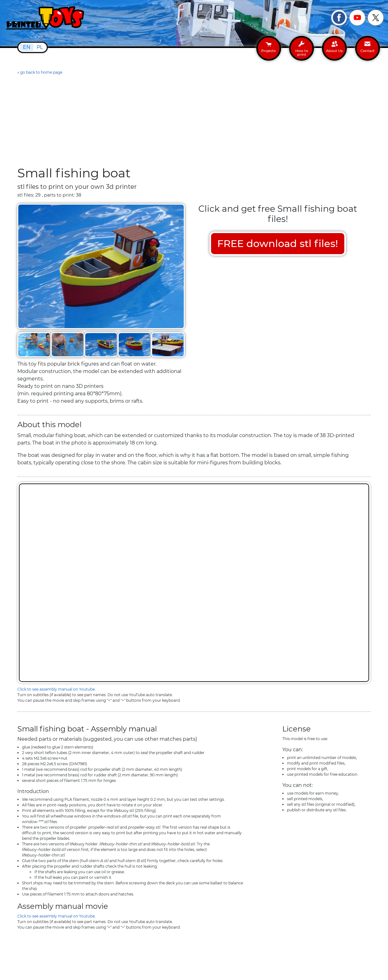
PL (40, 47)
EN (27, 47)
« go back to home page (40, 72)
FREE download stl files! (278, 243)
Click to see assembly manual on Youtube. (57, 689)
